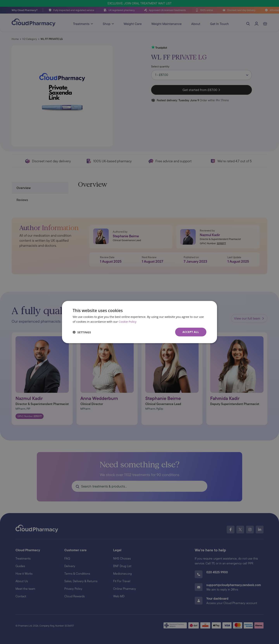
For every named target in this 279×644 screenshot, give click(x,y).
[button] (82, 332)
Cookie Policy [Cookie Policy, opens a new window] (127, 321)
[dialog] (139, 322)
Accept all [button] (191, 332)
